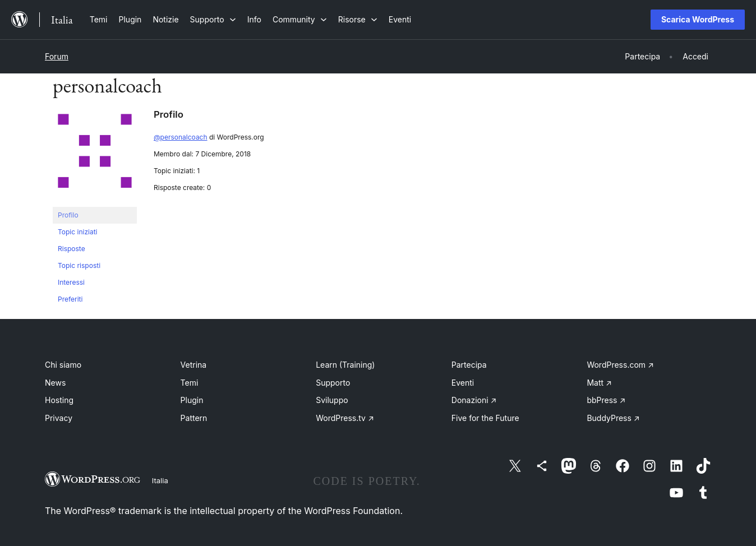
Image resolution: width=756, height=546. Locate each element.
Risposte (72, 249)
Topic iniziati (78, 232)
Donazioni (474, 400)
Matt (599, 383)
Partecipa (469, 365)
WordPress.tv (345, 418)
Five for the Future (485, 418)
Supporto (333, 383)
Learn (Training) (345, 365)
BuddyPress (613, 418)
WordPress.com (620, 365)
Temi (190, 383)
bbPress (606, 400)
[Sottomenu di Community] (300, 19)
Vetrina (194, 365)
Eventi (463, 383)
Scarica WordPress (698, 19)
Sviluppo (332, 400)
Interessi (71, 282)
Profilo (68, 215)
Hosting (59, 400)
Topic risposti (79, 265)
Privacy (59, 418)
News (55, 383)
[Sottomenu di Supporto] (213, 19)
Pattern (194, 418)
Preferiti (70, 299)
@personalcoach (181, 137)
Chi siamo (63, 365)
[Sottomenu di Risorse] (358, 19)
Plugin (192, 400)
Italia (160, 480)
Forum (57, 56)
